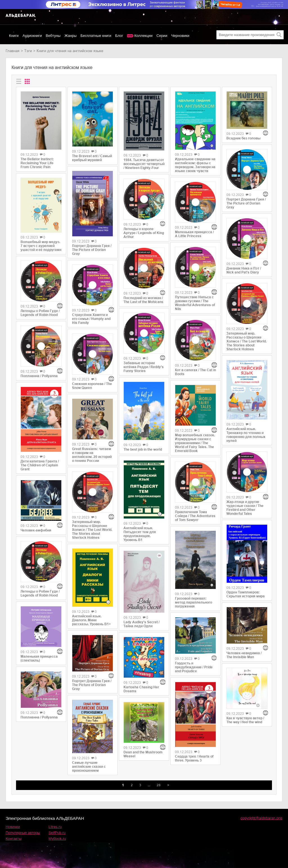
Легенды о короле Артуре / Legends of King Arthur (144, 233)
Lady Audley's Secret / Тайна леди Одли (141, 624)
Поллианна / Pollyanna (39, 376)
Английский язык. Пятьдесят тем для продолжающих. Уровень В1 (140, 534)
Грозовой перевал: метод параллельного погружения (193, 602)
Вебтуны (53, 36)
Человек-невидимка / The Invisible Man (244, 655)
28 (159, 785)
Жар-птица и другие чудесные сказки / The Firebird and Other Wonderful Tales (245, 508)
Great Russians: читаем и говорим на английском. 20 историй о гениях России (92, 455)
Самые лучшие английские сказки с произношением (89, 767)
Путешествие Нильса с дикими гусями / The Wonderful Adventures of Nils (195, 303)
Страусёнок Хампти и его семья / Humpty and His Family (91, 319)
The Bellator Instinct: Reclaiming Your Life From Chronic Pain (37, 163)
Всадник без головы (243, 138)
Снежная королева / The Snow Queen (92, 386)
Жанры (70, 36)
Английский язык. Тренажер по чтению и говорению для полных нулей (246, 435)
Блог (119, 36)
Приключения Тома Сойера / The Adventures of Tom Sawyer (195, 516)
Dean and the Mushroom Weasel (143, 754)
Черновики (180, 36)
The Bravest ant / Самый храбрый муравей (92, 158)
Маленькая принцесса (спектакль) (39, 658)
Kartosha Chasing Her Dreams (141, 689)
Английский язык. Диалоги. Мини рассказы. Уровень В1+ (91, 620)
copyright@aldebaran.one (261, 818)
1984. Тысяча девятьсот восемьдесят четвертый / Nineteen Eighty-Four (144, 164)
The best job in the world (143, 449)
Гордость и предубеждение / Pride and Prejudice (194, 667)
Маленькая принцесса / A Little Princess (194, 234)
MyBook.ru (57, 839)
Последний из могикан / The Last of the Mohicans (143, 300)
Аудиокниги (32, 36)
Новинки (13, 827)
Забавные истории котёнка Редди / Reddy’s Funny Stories (144, 367)
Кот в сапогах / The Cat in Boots (195, 372)
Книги (14, 36)
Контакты (13, 839)
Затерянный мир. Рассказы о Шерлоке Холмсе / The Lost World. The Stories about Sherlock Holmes (92, 530)
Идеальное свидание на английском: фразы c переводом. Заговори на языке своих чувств (195, 165)
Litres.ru (55, 827)
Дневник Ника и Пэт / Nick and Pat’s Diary (244, 270)
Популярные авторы (23, 833)
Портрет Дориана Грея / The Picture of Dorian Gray (92, 250)
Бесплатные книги (96, 36)
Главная (13, 51)
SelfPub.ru (57, 833)
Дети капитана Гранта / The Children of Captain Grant (40, 465)
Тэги (28, 51)
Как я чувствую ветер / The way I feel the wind (245, 720)
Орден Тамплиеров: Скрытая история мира (246, 594)
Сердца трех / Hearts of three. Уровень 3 (194, 758)
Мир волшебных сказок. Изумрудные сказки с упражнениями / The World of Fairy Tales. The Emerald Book (195, 443)
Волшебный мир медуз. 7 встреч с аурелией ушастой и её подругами (41, 246)
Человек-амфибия (36, 530)
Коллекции (144, 36)
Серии (162, 36)
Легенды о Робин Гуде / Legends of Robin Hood (40, 313)
